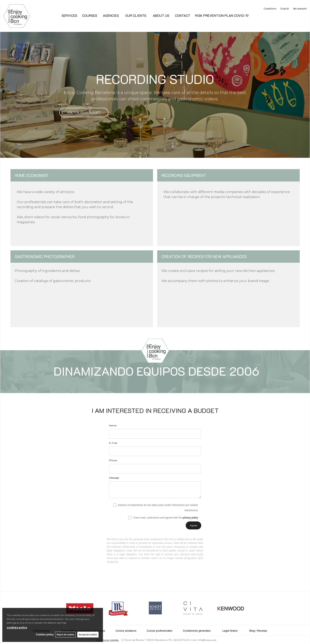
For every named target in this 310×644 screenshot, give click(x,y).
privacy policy (190, 518)
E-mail (113, 443)
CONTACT (182, 15)
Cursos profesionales (160, 631)
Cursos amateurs (126, 631)
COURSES (90, 15)
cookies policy (17, 627)
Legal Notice (230, 631)
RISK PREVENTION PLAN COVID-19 (222, 15)
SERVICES (69, 15)
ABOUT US (160, 15)
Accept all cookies (88, 634)
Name (113, 425)
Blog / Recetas (258, 631)
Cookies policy (44, 635)
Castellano (270, 8)
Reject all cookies (65, 634)
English (285, 8)
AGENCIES (111, 15)
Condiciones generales (197, 631)
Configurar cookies (107, 640)
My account (300, 8)
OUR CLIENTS (135, 15)
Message (114, 478)
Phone (113, 460)
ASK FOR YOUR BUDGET (84, 112)
